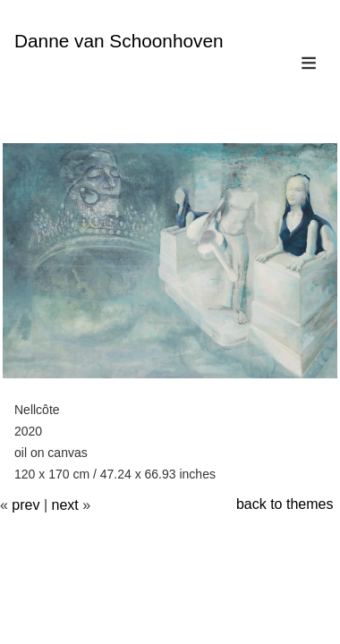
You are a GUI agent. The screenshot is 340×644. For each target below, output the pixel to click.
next (65, 505)
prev (25, 505)
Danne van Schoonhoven (119, 41)
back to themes (285, 504)
